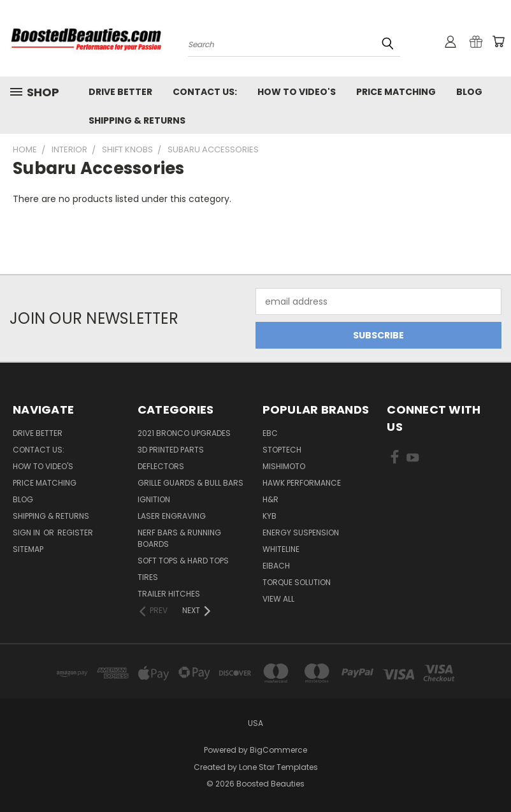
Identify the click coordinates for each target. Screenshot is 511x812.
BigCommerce (278, 750)
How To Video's (297, 92)
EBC (270, 433)
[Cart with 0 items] (498, 41)
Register (75, 533)
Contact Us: (205, 92)
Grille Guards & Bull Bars (191, 483)
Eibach (276, 566)
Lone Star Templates (278, 767)
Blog (469, 92)
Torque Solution (297, 582)
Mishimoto (284, 466)
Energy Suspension (301, 533)
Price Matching (396, 92)
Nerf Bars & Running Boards (179, 538)
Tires (148, 577)
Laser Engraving (172, 516)
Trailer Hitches (169, 594)
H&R (270, 499)
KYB (270, 516)
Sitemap (28, 549)
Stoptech (282, 450)
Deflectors (161, 466)
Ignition (154, 499)
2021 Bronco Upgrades (184, 433)
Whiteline (281, 549)
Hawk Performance (302, 483)
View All (278, 599)
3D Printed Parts (171, 450)
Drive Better (120, 92)
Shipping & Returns (137, 120)
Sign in (27, 533)
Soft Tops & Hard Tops (183, 561)
